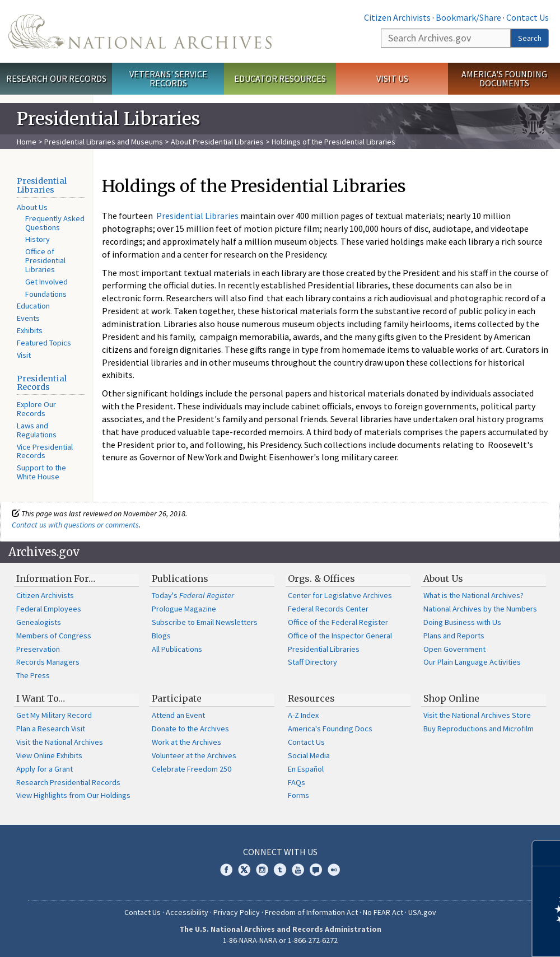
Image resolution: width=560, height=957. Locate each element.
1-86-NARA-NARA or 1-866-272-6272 (280, 940)
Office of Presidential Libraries (45, 260)
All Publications (177, 649)
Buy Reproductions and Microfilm (479, 729)
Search (530, 38)
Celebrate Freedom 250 (192, 769)
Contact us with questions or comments (75, 525)
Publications (180, 578)
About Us (32, 207)
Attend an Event (178, 715)
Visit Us (392, 78)
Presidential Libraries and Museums (104, 142)
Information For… (56, 578)
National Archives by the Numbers (480, 609)
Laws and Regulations (37, 430)
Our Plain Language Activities (472, 662)
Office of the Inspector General (340, 636)
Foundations (46, 294)
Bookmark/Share (468, 17)
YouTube (298, 870)
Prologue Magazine (184, 609)
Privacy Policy (237, 912)
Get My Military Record (54, 715)
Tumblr (280, 870)
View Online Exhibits (49, 755)
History (38, 239)
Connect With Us (280, 852)
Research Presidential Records (68, 782)
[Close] (547, 853)
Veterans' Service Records (168, 79)
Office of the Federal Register (338, 622)
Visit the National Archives (60, 742)
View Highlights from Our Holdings (73, 795)
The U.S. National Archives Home (140, 31)
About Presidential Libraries (217, 142)
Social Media (309, 755)
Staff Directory (312, 662)
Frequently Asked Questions (55, 223)
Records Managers (48, 662)
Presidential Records (42, 383)
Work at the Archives (186, 742)
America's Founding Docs (330, 729)
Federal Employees (49, 609)
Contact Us (528, 17)
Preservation (38, 649)
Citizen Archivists (397, 17)
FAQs (297, 782)
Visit (24, 355)
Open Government (454, 649)
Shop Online (451, 698)
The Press (33, 675)
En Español (306, 769)
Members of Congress (54, 636)
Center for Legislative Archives (340, 595)
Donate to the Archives (190, 729)
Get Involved (46, 282)
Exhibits (30, 330)
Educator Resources (280, 78)
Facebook (226, 870)
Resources (311, 698)
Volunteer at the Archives (194, 755)
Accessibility (187, 912)
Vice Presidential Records (45, 451)
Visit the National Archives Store (477, 715)
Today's (193, 595)
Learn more (460, 937)
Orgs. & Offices (321, 578)
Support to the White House (41, 472)
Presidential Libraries (42, 185)
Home (27, 142)
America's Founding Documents (504, 79)
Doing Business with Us (462, 622)
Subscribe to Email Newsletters (205, 622)
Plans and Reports (454, 636)
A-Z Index (303, 715)
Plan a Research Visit (51, 729)
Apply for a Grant (45, 769)
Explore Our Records (36, 409)
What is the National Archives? (473, 595)
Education (33, 306)
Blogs (161, 636)
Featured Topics (44, 343)
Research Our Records (56, 78)
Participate (177, 698)
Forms (298, 795)
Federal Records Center (328, 609)
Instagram (262, 870)
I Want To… (41, 698)
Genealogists (39, 622)
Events (28, 318)
